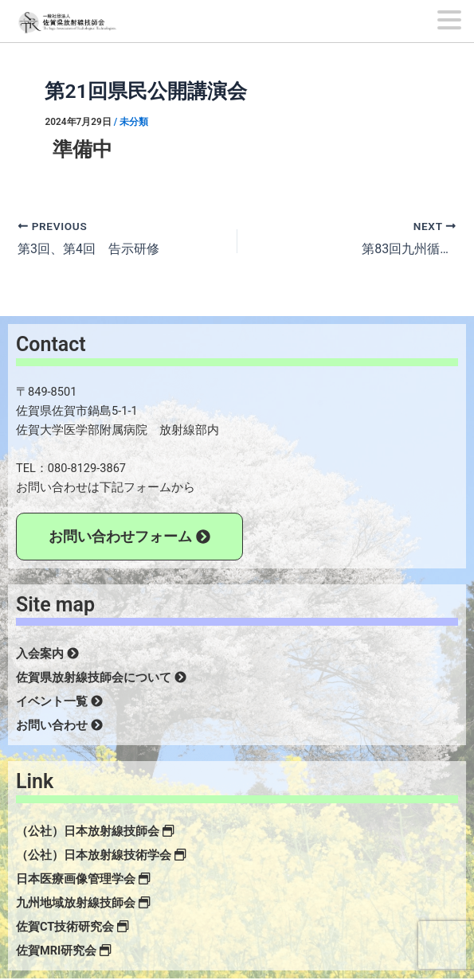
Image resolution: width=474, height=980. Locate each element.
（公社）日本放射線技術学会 (101, 855)
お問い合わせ (59, 725)
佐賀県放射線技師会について (101, 677)
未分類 (134, 122)
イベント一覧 (59, 701)
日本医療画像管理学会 (83, 879)
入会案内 (47, 654)
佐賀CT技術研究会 (72, 927)
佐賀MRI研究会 (64, 951)
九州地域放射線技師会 (83, 903)
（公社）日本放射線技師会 (95, 831)
